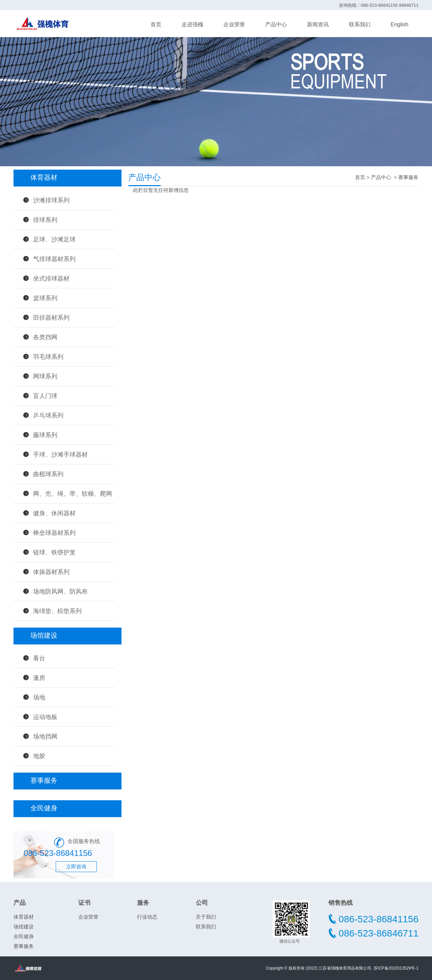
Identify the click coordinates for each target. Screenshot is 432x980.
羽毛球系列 (48, 357)
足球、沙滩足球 (54, 239)
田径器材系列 (51, 318)
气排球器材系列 (54, 259)
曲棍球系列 (48, 474)
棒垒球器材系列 (54, 533)
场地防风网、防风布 (60, 592)
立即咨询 (76, 867)
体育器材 (24, 917)
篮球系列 (45, 298)
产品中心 (276, 24)
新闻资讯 (318, 24)
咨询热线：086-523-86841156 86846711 (379, 5)
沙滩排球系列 (51, 200)
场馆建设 (24, 927)
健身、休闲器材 (54, 513)
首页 (156, 24)
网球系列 (45, 376)
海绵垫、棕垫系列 (57, 611)
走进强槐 (192, 24)
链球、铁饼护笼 (54, 552)
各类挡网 (45, 337)
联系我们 (360, 24)
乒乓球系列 (48, 415)
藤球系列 (45, 435)
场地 (39, 697)
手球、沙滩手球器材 (60, 455)
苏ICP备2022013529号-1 (396, 968)
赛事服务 (408, 177)
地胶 (39, 756)
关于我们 (206, 917)
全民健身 (24, 936)
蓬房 (39, 678)
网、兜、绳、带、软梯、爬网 (73, 494)
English (400, 24)
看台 (39, 658)
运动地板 (45, 717)
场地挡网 (45, 737)
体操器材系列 (51, 572)
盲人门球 (45, 396)
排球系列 (45, 220)
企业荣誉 (234, 24)
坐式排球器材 (51, 279)
